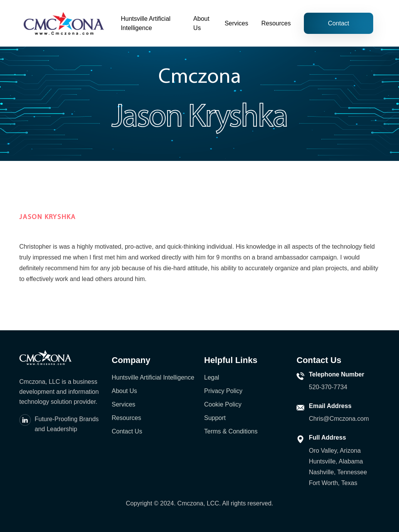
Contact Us (127, 431)
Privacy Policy (223, 391)
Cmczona (190, 503)
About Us (201, 23)
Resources (276, 23)
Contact (338, 23)
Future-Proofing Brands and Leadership (67, 424)
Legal (212, 377)
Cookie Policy (223, 404)
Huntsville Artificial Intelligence (146, 23)
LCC (213, 503)
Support (215, 418)
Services (236, 23)
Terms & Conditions (231, 431)
